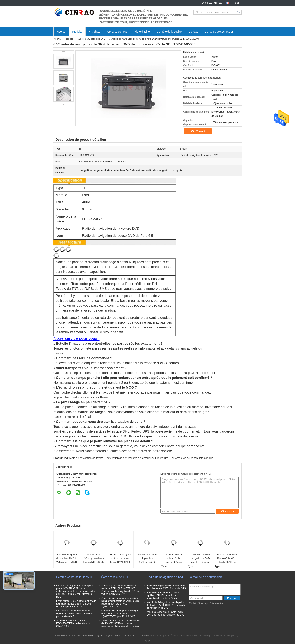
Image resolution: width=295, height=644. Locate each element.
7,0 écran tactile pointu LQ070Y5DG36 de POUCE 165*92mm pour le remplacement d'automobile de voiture (121, 623)
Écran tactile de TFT (115, 577)
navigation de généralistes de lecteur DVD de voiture (137, 458)
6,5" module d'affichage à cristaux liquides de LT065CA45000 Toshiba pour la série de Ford (74, 614)
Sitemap (203, 603)
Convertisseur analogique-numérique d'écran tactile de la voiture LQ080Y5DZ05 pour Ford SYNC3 (120, 614)
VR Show (94, 32)
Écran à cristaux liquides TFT (76, 577)
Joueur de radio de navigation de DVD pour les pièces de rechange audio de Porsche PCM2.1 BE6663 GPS (200, 559)
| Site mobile (216, 603)
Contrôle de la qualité (169, 32)
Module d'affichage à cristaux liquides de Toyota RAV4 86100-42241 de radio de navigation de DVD (120, 559)
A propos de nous (117, 32)
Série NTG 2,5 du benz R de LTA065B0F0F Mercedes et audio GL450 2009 (73, 623)
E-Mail (193, 603)
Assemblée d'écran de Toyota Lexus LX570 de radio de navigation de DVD (147, 559)
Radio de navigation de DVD (91, 39)
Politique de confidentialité (68, 636)
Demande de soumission (219, 32)
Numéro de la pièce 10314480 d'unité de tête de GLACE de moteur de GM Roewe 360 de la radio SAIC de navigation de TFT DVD (227, 559)
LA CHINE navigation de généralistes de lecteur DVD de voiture (115, 636)
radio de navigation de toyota (86, 458)
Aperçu (61, 32)
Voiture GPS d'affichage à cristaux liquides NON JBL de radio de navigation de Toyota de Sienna (94, 559)
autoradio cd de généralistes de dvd (192, 458)
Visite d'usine (142, 32)
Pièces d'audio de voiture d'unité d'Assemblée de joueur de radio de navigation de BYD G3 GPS (174, 559)
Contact (193, 32)
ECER (146, 641)
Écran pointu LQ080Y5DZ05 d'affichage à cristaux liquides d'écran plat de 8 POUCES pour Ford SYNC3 (76, 604)
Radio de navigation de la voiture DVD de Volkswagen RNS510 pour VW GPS (67, 559)
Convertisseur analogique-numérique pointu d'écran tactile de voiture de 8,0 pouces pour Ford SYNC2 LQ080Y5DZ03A (120, 602)
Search (239, 12)
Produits (77, 32)
